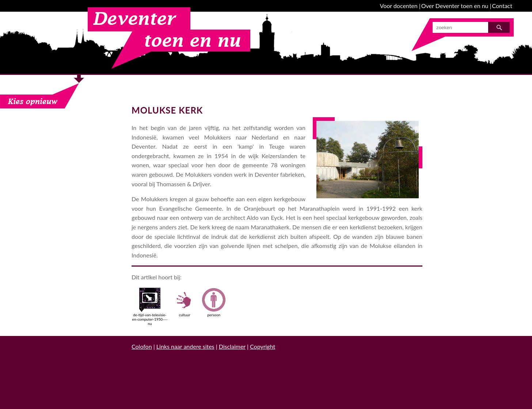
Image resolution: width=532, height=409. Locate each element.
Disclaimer (232, 346)
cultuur (185, 302)
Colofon (142, 346)
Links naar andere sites (185, 346)
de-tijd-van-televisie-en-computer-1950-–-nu (150, 307)
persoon (214, 302)
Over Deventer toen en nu (455, 6)
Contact (502, 6)
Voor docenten (399, 6)
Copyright (263, 346)
